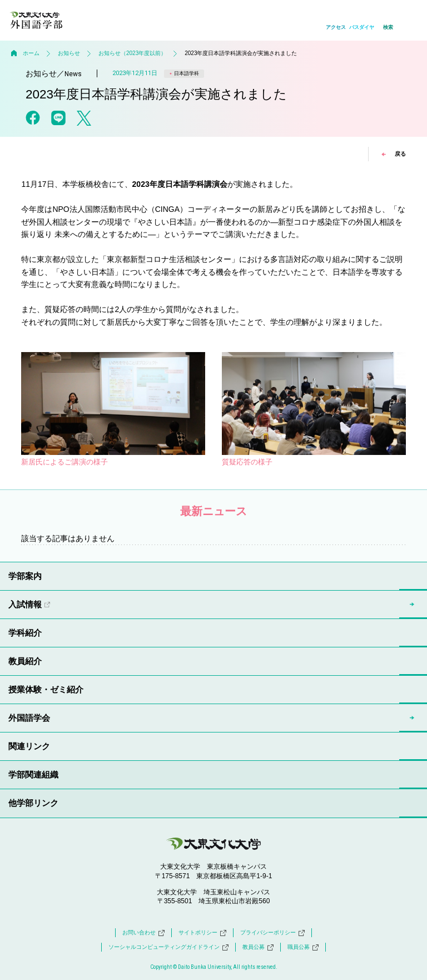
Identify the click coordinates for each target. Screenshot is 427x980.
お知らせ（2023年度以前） (132, 53)
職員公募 (303, 947)
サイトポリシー (202, 933)
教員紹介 (25, 661)
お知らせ (69, 53)
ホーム (31, 53)
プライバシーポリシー (272, 933)
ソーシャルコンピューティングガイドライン (168, 947)
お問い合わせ (143, 933)
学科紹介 (25, 633)
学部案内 (25, 576)
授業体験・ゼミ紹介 (46, 689)
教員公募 (258, 947)
